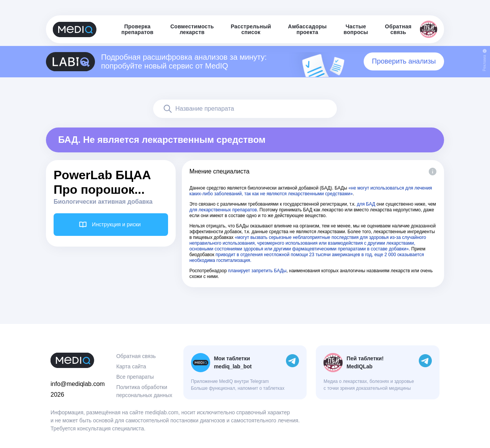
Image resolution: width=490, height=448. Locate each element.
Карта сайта (131, 366)
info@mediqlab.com (78, 384)
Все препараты (135, 377)
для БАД (366, 204)
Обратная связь (136, 356)
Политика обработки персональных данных (144, 391)
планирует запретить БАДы (257, 271)
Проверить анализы (404, 61)
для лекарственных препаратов (223, 210)
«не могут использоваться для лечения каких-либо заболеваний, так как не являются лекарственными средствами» (311, 191)
